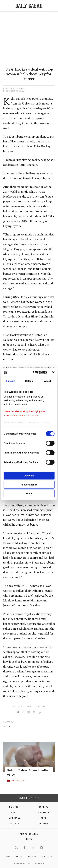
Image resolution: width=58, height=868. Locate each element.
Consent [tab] (11, 381)
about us (32, 856)
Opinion (44, 823)
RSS (29, 860)
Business (43, 812)
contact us (47, 856)
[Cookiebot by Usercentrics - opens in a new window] (35, 372)
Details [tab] (29, 381)
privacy (19, 856)
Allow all (29, 476)
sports (6, 726)
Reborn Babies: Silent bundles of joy (28, 773)
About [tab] (48, 381)
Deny (29, 494)
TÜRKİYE (44, 807)
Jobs (8, 856)
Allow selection (29, 484)
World (15, 812)
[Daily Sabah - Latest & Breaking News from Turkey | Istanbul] (29, 6)
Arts (43, 818)
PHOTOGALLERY (19, 781)
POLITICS (14, 807)
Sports (15, 823)
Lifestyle (15, 818)
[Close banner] (53, 372)
